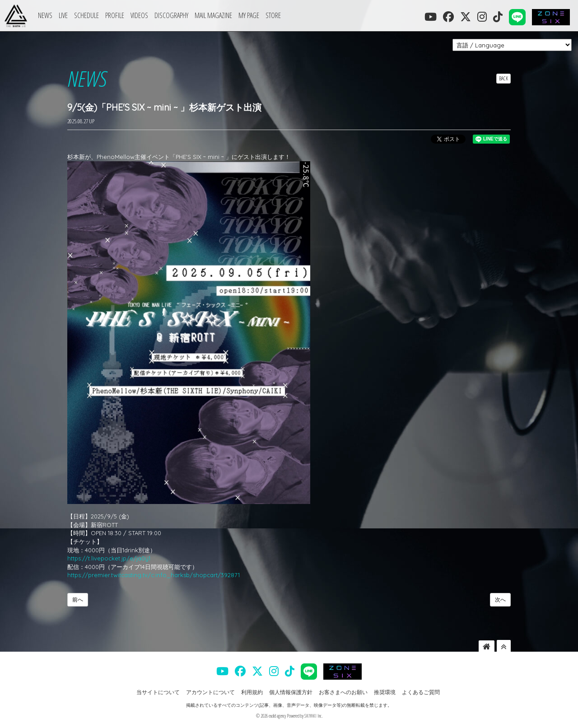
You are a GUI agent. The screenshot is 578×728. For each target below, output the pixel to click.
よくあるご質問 (421, 692)
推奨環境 (385, 692)
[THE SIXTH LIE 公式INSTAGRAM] (482, 17)
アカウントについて (210, 692)
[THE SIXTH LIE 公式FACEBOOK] (448, 17)
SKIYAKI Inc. (313, 716)
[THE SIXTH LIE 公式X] (466, 17)
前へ (78, 600)
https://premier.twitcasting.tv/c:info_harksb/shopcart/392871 (154, 575)
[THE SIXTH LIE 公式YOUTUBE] (431, 17)
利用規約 (252, 692)
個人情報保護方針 (291, 692)
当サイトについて (158, 692)
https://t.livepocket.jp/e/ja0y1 (109, 558)
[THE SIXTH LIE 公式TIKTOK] (498, 17)
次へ (500, 600)
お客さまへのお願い (343, 692)
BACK (503, 78)
